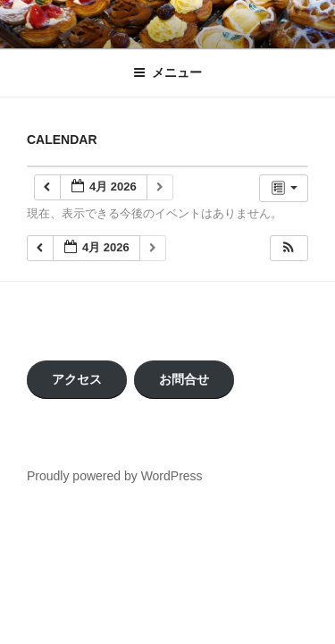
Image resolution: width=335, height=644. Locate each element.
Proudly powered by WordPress (115, 476)
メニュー (167, 72)
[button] (289, 248)
